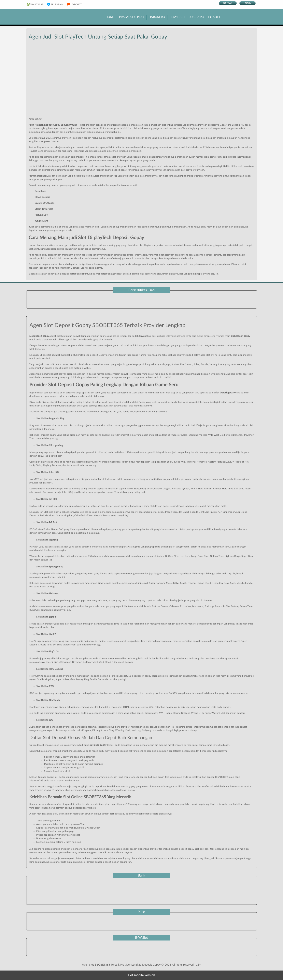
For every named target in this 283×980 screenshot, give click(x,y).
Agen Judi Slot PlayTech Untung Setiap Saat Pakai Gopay (98, 37)
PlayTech (177, 17)
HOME (110, 17)
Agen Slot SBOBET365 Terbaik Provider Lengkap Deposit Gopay (121, 965)
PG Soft (214, 17)
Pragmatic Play (132, 17)
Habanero (157, 17)
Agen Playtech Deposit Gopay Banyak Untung (53, 125)
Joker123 (196, 17)
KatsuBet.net (35, 119)
